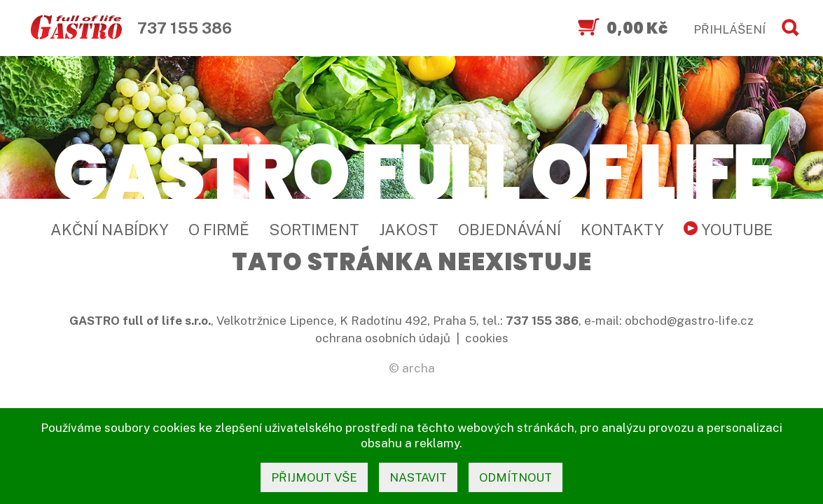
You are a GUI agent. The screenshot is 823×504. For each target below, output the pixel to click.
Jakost (409, 230)
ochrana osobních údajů (383, 338)
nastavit (418, 477)
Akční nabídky (110, 230)
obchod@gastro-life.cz (689, 321)
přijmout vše (314, 477)
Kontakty (622, 230)
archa (419, 368)
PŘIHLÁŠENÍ (729, 29)
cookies (487, 338)
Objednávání (510, 230)
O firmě (219, 230)
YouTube (728, 230)
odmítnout (516, 477)
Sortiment (314, 230)
